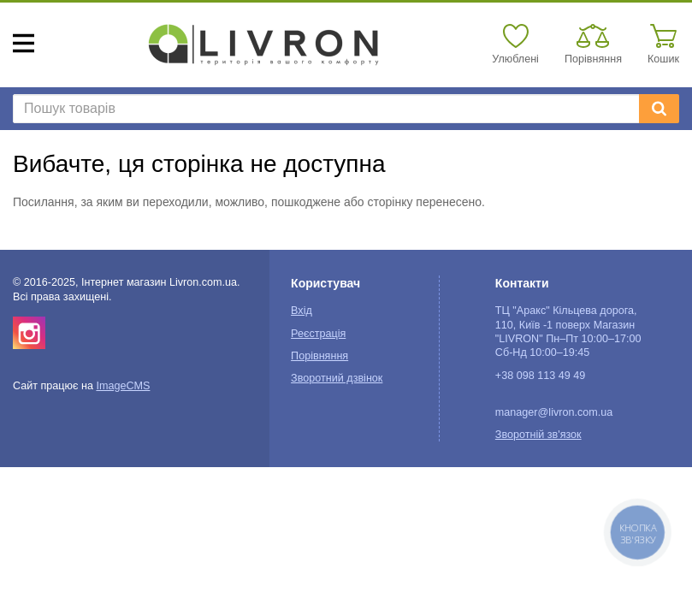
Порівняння (319, 356)
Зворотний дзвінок (337, 378)
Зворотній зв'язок (538, 435)
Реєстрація (318, 334)
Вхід (302, 311)
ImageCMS (123, 386)
